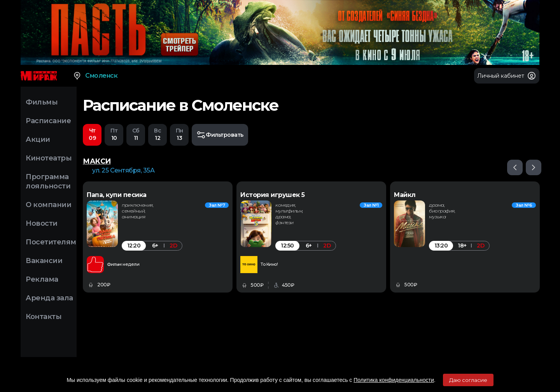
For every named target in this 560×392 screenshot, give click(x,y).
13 (179, 134)
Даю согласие (468, 380)
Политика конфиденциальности (394, 380)
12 (157, 134)
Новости (42, 223)
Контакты (44, 317)
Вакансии (44, 261)
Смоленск (95, 76)
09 (92, 134)
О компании (48, 205)
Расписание (48, 121)
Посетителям (51, 242)
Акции (38, 139)
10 (114, 134)
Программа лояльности (48, 181)
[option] (158, 237)
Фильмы (42, 102)
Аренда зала (49, 298)
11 (136, 134)
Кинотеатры (49, 158)
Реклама (42, 279)
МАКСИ (97, 162)
